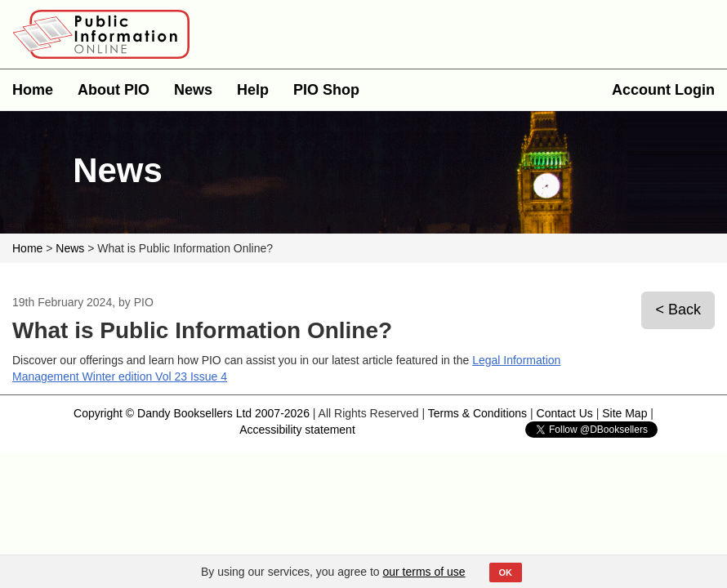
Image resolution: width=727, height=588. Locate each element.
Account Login (663, 90)
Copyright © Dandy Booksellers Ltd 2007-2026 (192, 413)
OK (506, 572)
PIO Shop (326, 90)
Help (253, 90)
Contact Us (565, 413)
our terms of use (424, 572)
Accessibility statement (297, 430)
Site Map (624, 413)
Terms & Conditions (477, 413)
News (193, 90)
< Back (678, 310)
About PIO (114, 90)
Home (33, 90)
